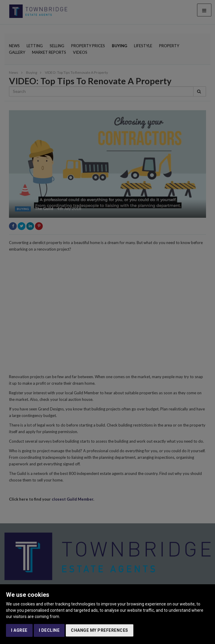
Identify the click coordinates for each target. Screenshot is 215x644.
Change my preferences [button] (100, 630)
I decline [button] (49, 630)
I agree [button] (19, 630)
